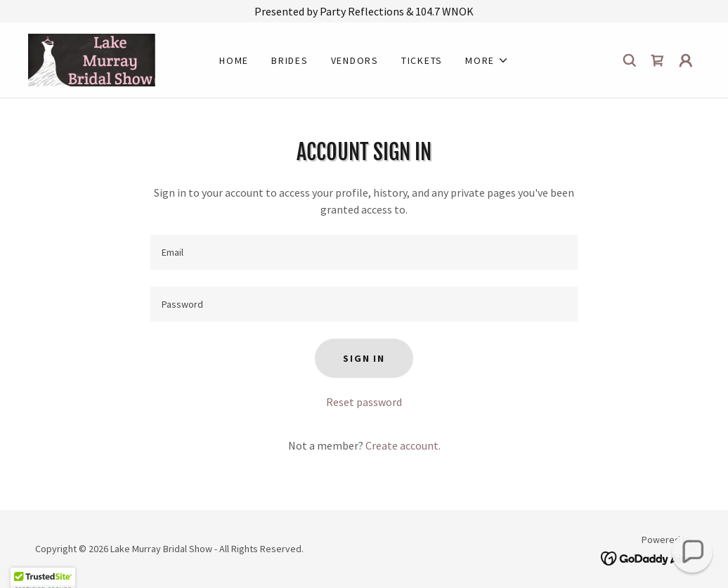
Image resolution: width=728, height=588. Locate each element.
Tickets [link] (422, 60)
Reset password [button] (364, 402)
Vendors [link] (355, 60)
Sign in (364, 358)
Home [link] (234, 60)
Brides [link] (290, 60)
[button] (487, 60)
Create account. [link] (403, 445)
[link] (92, 58)
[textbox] (364, 252)
